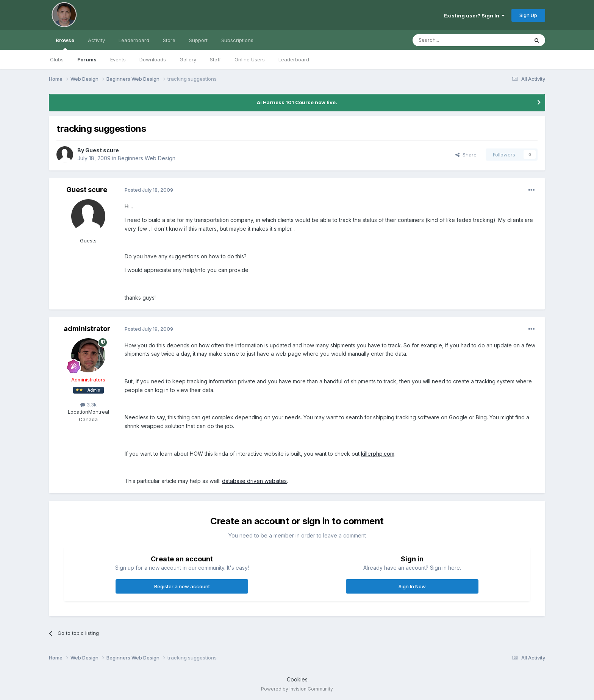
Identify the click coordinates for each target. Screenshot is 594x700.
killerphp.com (378, 454)
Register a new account (182, 586)
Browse (65, 44)
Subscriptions (237, 40)
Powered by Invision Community (297, 689)
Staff (215, 59)
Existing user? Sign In (474, 16)
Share (466, 155)
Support (198, 40)
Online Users (250, 59)
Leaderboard (294, 59)
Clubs (57, 59)
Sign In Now (412, 586)
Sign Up (528, 15)
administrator (87, 329)
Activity (96, 40)
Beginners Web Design (147, 158)
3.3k (88, 405)
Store (169, 40)
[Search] (451, 40)
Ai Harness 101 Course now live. (297, 102)
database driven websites (254, 481)
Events (118, 59)
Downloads (153, 59)
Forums (87, 59)
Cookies (297, 679)
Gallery (188, 59)
